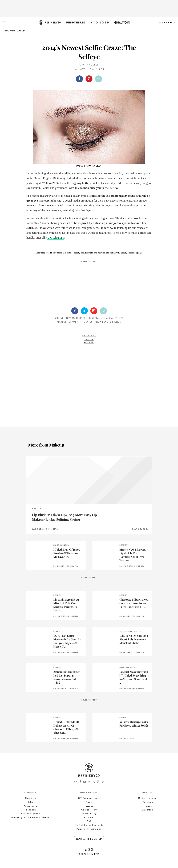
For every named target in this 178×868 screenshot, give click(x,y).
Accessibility (89, 814)
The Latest (87, 322)
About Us (30, 798)
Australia (148, 810)
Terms (89, 802)
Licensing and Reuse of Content (30, 818)
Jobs (30, 802)
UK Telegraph (56, 238)
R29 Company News (89, 798)
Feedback (30, 810)
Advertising (30, 806)
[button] (161, 26)
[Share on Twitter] (84, 311)
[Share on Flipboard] (94, 311)
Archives (89, 818)
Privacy (89, 806)
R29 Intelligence (30, 814)
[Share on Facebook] (79, 79)
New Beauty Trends (109, 322)
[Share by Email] (99, 79)
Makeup (62, 322)
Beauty (73, 322)
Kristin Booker (89, 65)
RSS (89, 821)
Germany (148, 802)
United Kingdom (148, 798)
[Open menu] (4, 21)
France (148, 806)
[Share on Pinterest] (89, 79)
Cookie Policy (89, 810)
